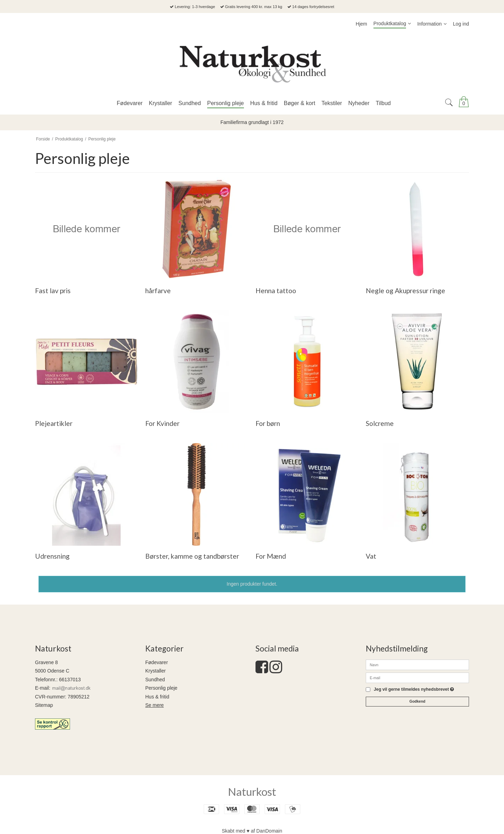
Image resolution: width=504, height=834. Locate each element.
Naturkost (252, 792)
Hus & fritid (157, 697)
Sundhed (155, 680)
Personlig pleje (161, 688)
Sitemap (44, 705)
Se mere (155, 705)
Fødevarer (157, 662)
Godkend (418, 701)
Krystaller (155, 671)
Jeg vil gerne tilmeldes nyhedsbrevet (414, 690)
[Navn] (417, 664)
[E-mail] (417, 677)
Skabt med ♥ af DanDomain (252, 831)
